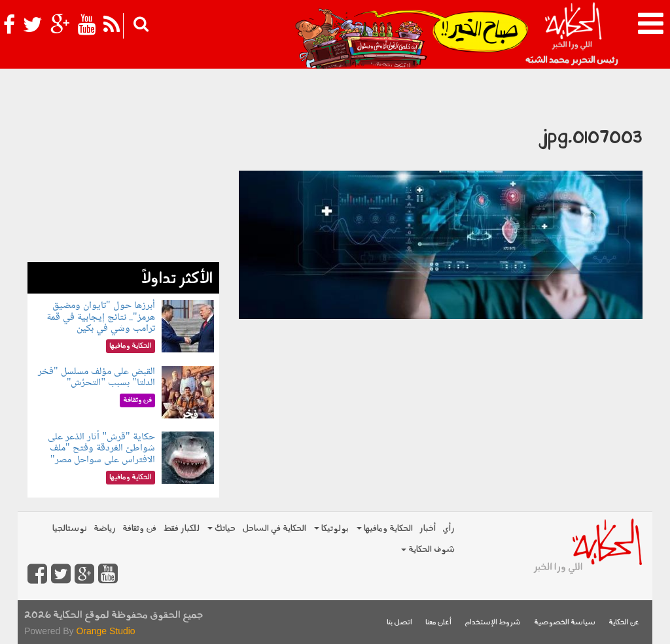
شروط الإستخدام (493, 623)
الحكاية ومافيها (385, 529)
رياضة (105, 529)
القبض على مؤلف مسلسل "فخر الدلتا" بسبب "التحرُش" (97, 378)
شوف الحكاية (428, 550)
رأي (449, 529)
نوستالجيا (70, 529)
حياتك (221, 529)
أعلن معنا (438, 623)
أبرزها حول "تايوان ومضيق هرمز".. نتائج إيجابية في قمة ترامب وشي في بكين (101, 317)
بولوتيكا (331, 529)
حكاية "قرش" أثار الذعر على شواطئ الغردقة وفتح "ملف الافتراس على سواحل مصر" (101, 449)
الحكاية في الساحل (274, 529)
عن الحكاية (624, 623)
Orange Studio (105, 631)
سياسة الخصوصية (565, 623)
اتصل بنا (399, 623)
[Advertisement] (123, 180)
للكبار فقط (181, 529)
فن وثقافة (139, 529)
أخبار (428, 529)
